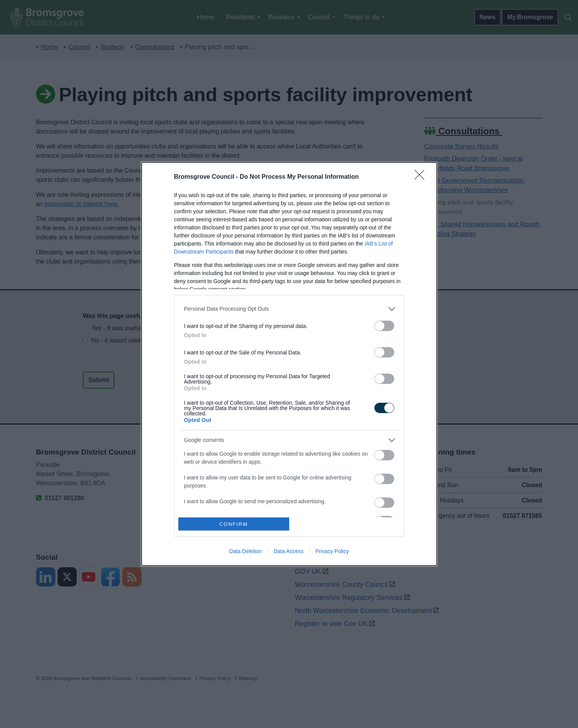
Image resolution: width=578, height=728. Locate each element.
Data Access (288, 551)
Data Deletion (246, 551)
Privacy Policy (332, 551)
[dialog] (289, 364)
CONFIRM (234, 524)
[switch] (384, 326)
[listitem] (289, 309)
